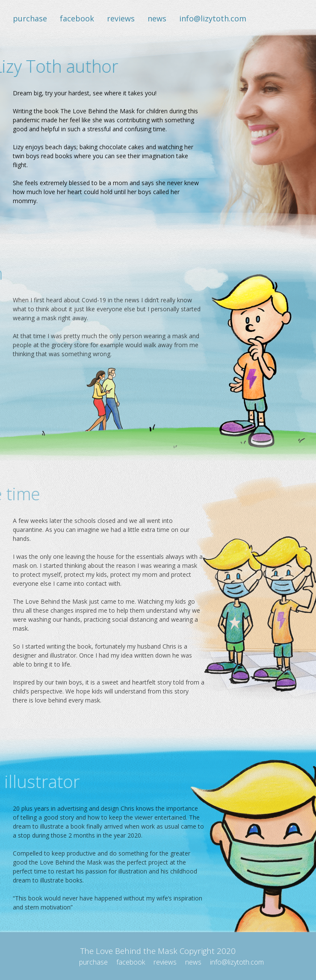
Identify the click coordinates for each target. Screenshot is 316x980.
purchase (30, 18)
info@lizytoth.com (213, 18)
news (157, 18)
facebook (77, 18)
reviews (121, 18)
